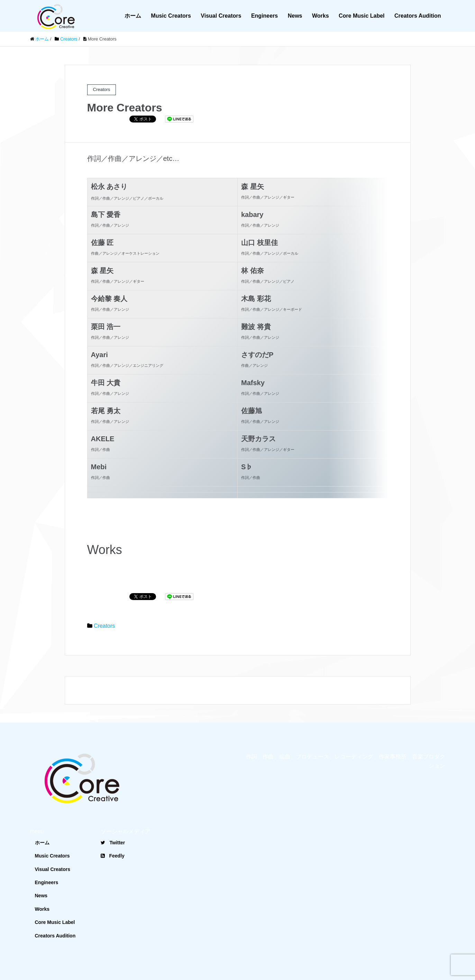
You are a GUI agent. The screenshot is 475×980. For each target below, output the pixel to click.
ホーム (133, 16)
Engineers (264, 16)
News (295, 16)
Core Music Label (362, 16)
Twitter (113, 826)
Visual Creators (221, 16)
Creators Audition (418, 16)
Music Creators (171, 16)
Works (321, 16)
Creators (104, 609)
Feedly (112, 839)
